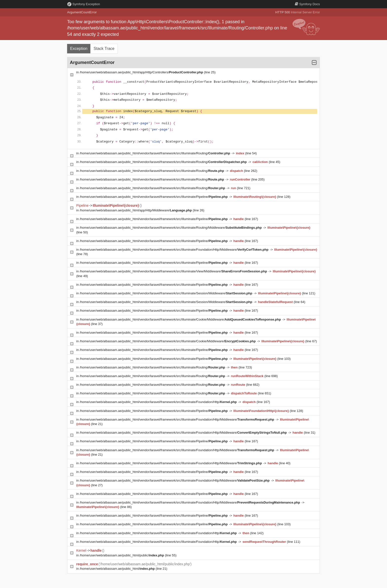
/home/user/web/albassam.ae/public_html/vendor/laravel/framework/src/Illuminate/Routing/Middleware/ (171, 228)
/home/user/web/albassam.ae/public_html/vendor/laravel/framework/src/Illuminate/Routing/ (155, 153)
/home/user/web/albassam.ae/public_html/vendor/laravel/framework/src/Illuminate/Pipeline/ (154, 197)
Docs (307, 4)
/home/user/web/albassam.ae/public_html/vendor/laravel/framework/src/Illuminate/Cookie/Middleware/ (181, 319)
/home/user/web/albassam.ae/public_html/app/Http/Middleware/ (136, 210)
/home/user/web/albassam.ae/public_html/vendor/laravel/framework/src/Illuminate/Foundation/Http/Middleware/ (175, 250)
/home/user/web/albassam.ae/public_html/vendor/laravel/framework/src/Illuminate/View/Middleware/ (174, 271)
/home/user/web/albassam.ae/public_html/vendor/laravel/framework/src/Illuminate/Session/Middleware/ (166, 293)
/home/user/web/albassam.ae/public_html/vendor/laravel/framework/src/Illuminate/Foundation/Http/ (159, 402)
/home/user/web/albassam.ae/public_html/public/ (122, 555)
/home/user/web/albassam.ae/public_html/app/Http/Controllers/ (142, 72)
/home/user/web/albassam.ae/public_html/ (118, 569)
